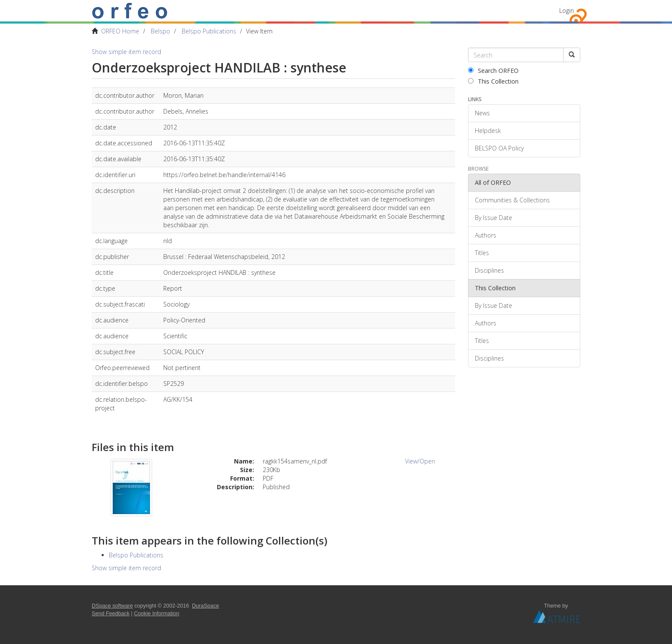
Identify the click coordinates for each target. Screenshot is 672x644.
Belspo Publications (209, 31)
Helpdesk (488, 131)
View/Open (420, 461)
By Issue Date (493, 218)
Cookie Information (157, 614)
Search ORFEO (493, 71)
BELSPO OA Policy (499, 148)
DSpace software (112, 606)
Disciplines (489, 270)
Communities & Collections (512, 200)
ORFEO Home (120, 31)
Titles (482, 253)
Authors (486, 235)
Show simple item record (126, 52)
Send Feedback (111, 614)
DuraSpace (205, 606)
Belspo (160, 31)
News (482, 113)
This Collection (493, 81)
